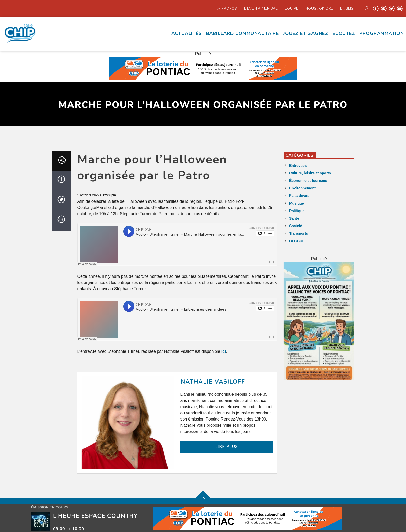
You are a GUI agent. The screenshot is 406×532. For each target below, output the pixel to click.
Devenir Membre (261, 8)
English (348, 8)
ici (224, 351)
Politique (297, 211)
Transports (299, 233)
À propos (227, 8)
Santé (294, 218)
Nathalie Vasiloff (213, 382)
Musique (297, 203)
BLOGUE (297, 241)
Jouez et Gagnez (306, 33)
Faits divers (299, 196)
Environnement (302, 188)
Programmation (382, 33)
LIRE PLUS (227, 447)
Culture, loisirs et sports (310, 173)
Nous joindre (319, 8)
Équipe (292, 8)
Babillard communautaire (242, 33)
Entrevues (298, 166)
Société (296, 226)
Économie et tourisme (308, 181)
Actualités (187, 33)
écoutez (344, 33)
